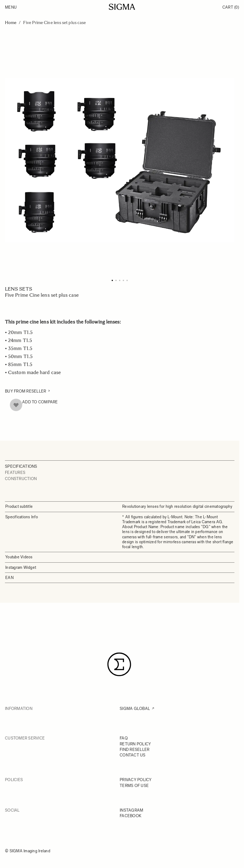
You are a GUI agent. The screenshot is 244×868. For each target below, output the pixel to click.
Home (11, 23)
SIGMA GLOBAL (135, 709)
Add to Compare (40, 402)
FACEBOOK (130, 816)
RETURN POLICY (135, 744)
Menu (11, 7)
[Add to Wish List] (16, 405)
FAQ (124, 738)
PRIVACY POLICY (136, 780)
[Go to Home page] (122, 7)
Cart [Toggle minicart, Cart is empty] (231, 7)
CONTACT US (133, 755)
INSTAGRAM (131, 810)
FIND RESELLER (134, 750)
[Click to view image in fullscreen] (120, 160)
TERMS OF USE (134, 786)
